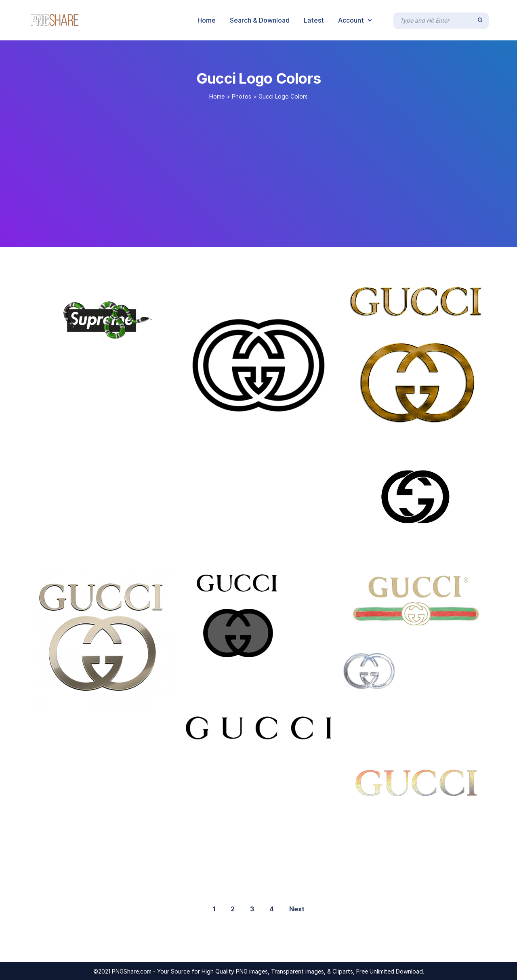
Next (297, 909)
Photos (242, 96)
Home (217, 96)
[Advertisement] (258, 170)
